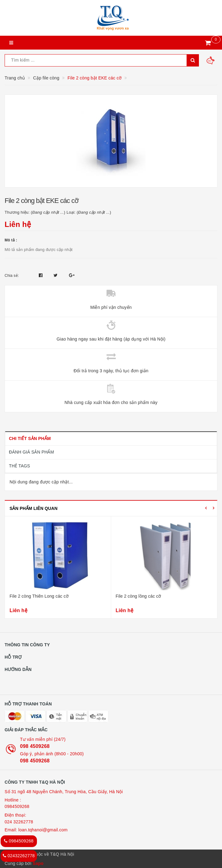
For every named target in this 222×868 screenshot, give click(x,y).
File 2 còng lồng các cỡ (139, 596)
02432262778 (19, 856)
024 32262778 (19, 822)
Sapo (38, 863)
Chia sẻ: (12, 276)
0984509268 (17, 806)
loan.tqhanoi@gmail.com (43, 830)
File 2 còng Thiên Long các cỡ (39, 596)
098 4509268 (35, 746)
